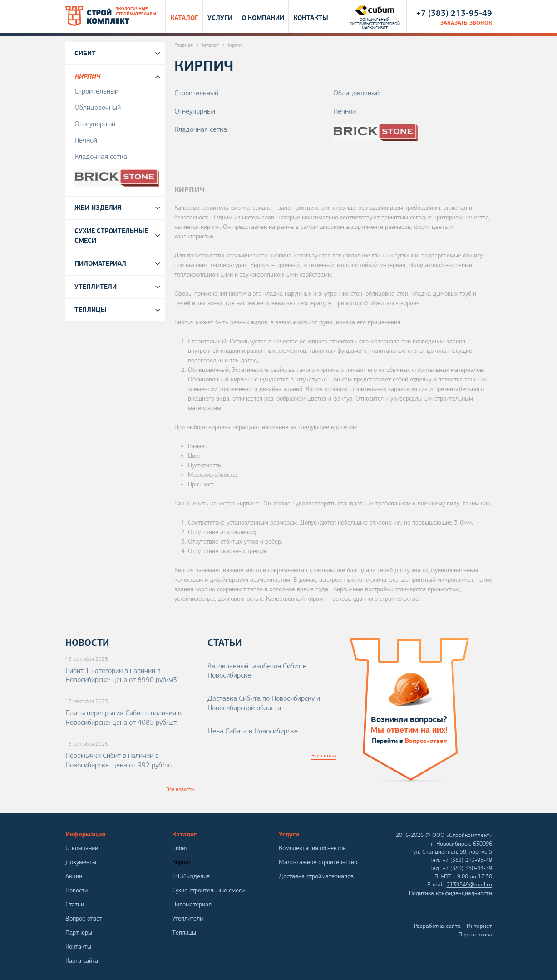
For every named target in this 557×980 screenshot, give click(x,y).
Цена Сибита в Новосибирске (253, 731)
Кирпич (87, 76)
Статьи (75, 904)
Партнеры (79, 933)
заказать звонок (466, 23)
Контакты (311, 17)
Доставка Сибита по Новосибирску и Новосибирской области (264, 703)
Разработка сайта (437, 926)
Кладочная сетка (201, 129)
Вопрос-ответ (426, 741)
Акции (74, 876)
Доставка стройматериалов (316, 876)
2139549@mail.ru (469, 885)
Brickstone (413, 133)
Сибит (85, 53)
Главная (184, 45)
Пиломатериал (100, 263)
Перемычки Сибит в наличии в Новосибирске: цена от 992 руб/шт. (120, 760)
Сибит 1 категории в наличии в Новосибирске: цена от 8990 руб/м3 (121, 676)
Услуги (220, 17)
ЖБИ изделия (98, 208)
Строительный (196, 93)
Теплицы (91, 310)
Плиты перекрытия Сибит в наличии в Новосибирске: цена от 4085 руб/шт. (123, 718)
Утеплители (96, 287)
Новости (76, 890)
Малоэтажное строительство (318, 862)
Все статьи (324, 756)
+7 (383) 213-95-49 (454, 13)
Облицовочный (356, 93)
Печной (345, 111)
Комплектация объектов (312, 848)
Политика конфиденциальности (451, 893)
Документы (81, 862)
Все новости (180, 789)
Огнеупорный (195, 111)
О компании (263, 17)
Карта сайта (82, 961)
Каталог (184, 17)
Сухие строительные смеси (111, 235)
